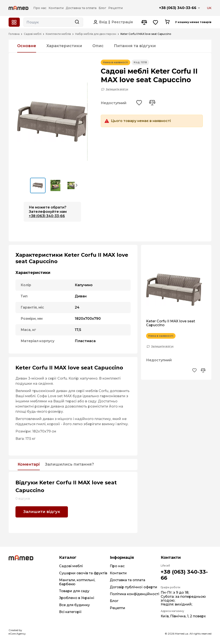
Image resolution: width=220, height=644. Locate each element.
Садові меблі (33, 34)
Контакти (118, 573)
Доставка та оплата (128, 580)
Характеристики (64, 46)
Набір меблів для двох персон (96, 34)
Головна (14, 34)
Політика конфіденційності (134, 594)
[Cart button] (167, 22)
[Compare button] (144, 22)
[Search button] (77, 22)
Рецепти (118, 608)
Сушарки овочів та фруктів (83, 573)
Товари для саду (74, 591)
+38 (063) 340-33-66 (178, 8)
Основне (27, 46)
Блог (114, 601)
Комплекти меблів (58, 34)
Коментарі (29, 465)
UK (209, 8)
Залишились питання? (69, 465)
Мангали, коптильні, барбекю (77, 582)
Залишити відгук (117, 89)
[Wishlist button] (156, 22)
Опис (98, 46)
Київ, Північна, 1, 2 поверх (183, 616)
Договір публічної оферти (134, 587)
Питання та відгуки (135, 46)
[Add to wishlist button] (139, 103)
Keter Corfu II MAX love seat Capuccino (171, 323)
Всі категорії (70, 612)
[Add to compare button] (152, 103)
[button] (77, 185)
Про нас (117, 566)
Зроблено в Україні (77, 598)
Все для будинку (74, 605)
